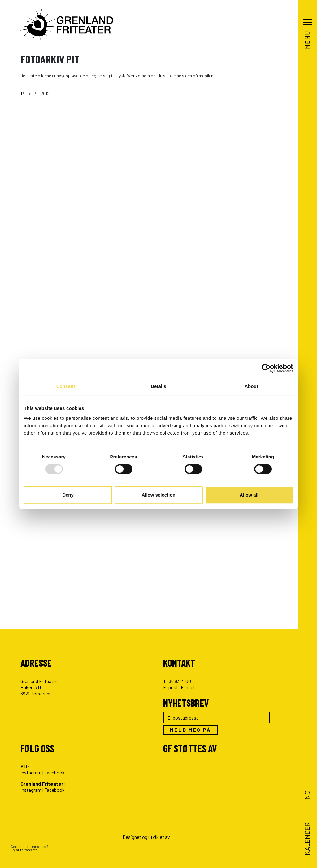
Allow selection (158, 495)
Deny (68, 495)
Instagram (31, 772)
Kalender (306, 839)
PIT (24, 93)
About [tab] (251, 386)
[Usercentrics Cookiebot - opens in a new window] (266, 368)
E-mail (188, 687)
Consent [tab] (66, 386)
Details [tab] (158, 386)
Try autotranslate (24, 850)
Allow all (249, 495)
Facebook (54, 772)
